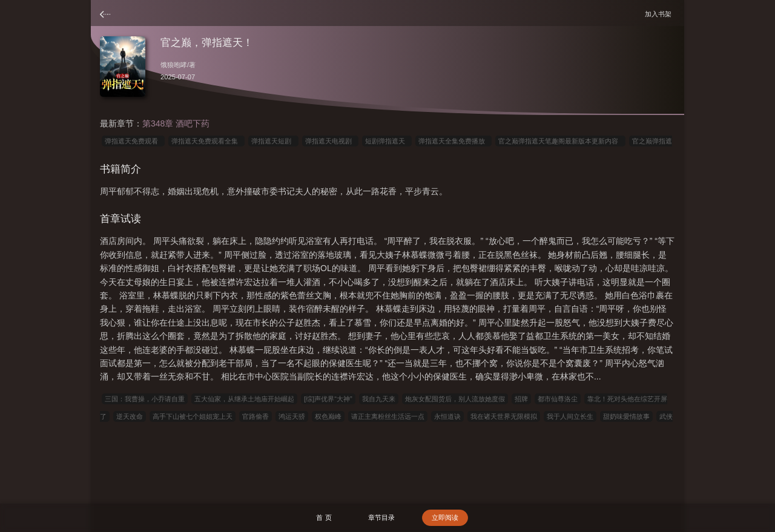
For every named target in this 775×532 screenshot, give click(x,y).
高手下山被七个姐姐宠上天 (193, 416)
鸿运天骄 (292, 416)
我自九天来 (379, 399)
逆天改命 (130, 416)
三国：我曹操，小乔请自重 (145, 399)
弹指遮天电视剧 (330, 141)
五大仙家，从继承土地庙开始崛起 (244, 399)
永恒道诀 (447, 416)
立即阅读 (445, 517)
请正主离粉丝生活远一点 (388, 416)
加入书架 (660, 14)
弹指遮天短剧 (273, 141)
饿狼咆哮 (174, 65)
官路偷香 (256, 416)
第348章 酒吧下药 (176, 123)
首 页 (324, 517)
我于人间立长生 (570, 416)
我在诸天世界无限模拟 (504, 416)
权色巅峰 (328, 416)
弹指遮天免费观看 (133, 141)
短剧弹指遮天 (387, 141)
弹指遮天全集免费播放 (453, 141)
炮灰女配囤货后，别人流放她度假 (455, 399)
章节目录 (381, 517)
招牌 (521, 399)
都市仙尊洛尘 (558, 399)
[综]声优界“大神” (328, 399)
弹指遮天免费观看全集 (206, 141)
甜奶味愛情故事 (626, 416)
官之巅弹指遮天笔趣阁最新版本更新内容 (560, 141)
